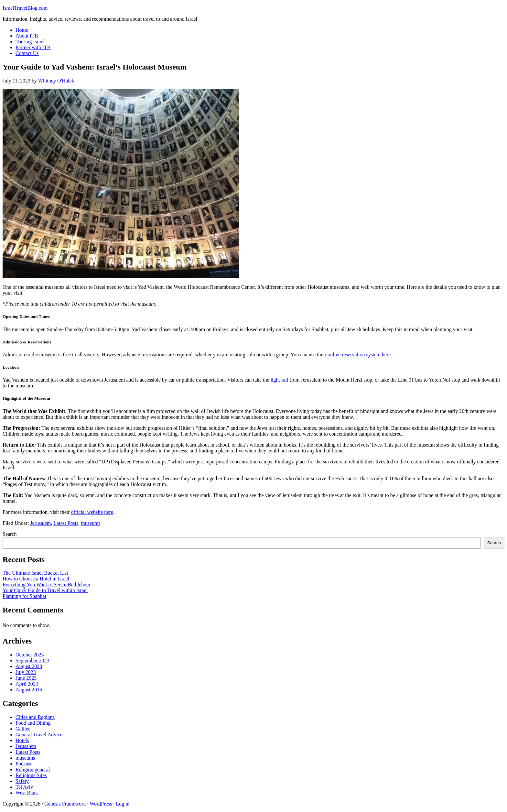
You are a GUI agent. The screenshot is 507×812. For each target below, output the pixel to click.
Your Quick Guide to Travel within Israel (45, 590)
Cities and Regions (35, 717)
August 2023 (29, 666)
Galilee (23, 729)
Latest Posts (66, 523)
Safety (22, 781)
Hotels (22, 740)
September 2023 (32, 660)
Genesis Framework (65, 804)
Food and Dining (33, 723)
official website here (92, 512)
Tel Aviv (24, 787)
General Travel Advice (39, 735)
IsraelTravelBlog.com (25, 8)
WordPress (101, 804)
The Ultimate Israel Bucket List (35, 573)
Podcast (24, 764)
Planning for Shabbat (24, 596)
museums (91, 523)
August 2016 (29, 690)
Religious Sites (31, 775)
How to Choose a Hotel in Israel (36, 579)
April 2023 (27, 684)
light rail (280, 380)
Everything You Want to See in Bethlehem (46, 585)
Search (10, 534)
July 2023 (26, 672)
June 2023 (26, 678)
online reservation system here (359, 355)
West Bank (27, 793)
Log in (123, 804)
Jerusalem (40, 523)
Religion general (33, 769)
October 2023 (30, 655)
